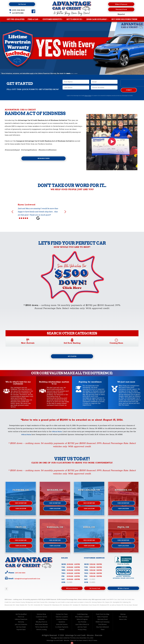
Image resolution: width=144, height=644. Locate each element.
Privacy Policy (88, 96)
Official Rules (57, 433)
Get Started (22, 4)
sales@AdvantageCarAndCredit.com (29, 580)
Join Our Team (82, 629)
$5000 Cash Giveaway (97, 19)
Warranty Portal (121, 9)
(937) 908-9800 (21, 574)
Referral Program (82, 621)
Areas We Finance (62, 626)
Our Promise (82, 624)
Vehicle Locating (41, 631)
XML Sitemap (123, 618)
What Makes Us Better (82, 618)
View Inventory (21, 505)
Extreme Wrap (41, 616)
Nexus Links (123, 621)
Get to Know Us (75, 19)
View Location (21, 511)
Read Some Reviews (41, 626)
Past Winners (103, 626)
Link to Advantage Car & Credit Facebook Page (6, 590)
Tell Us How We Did (41, 629)
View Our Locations (62, 618)
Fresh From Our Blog (103, 616)
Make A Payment (123, 590)
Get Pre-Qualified (16, 19)
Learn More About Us (82, 626)
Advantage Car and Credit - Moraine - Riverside (84, 637)
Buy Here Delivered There (124, 19)
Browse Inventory (72, 590)
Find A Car (34, 19)
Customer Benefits (53, 19)
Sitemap (123, 616)
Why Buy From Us (41, 624)
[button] (11, 48)
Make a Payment (121, 4)
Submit (129, 90)
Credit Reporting (82, 616)
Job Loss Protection (21, 626)
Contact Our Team (62, 616)
